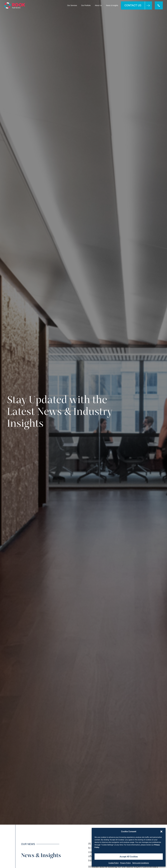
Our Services (72, 5)
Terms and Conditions (141, 863)
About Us (98, 5)
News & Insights (112, 5)
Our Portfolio (86, 5)
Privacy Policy (125, 863)
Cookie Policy (114, 863)
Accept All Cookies (129, 857)
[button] (161, 832)
